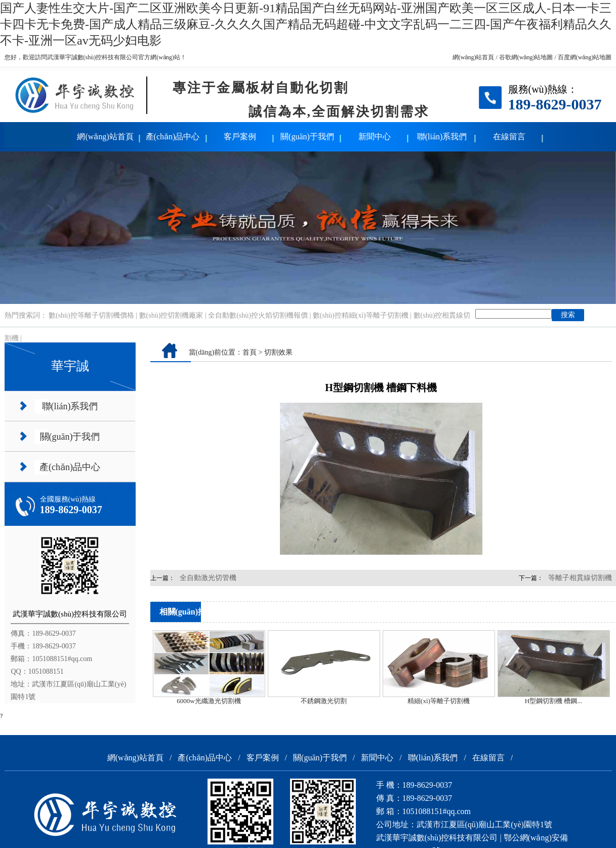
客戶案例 (240, 137)
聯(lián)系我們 (442, 137)
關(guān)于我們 (307, 137)
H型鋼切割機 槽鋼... (553, 701)
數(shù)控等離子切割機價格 (91, 315)
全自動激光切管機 (208, 578)
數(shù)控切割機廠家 (171, 315)
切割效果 (278, 352)
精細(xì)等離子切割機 (439, 701)
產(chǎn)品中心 (173, 137)
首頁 (250, 352)
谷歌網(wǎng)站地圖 (526, 57)
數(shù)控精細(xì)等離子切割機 (361, 315)
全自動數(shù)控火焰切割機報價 (258, 315)
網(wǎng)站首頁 (474, 57)
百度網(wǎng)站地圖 (585, 57)
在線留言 (509, 137)
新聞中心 (375, 137)
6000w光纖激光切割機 (209, 701)
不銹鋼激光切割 (324, 701)
